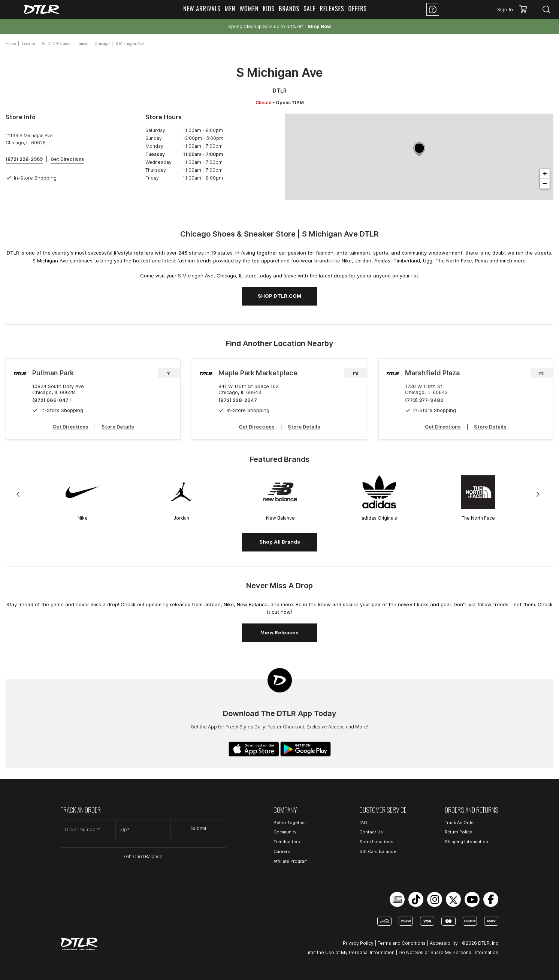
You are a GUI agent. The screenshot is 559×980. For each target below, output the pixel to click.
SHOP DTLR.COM (279, 296)
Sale (309, 9)
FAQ (363, 823)
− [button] (545, 184)
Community (285, 832)
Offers (358, 9)
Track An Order (460, 823)
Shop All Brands (280, 542)
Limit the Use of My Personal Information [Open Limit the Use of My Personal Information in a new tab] (350, 952)
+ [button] (545, 174)
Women (249, 9)
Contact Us (371, 832)
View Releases (280, 632)
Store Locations (376, 842)
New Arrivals (202, 9)
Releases (332, 9)
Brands (289, 9)
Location (463, 9)
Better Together (290, 823)
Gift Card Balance (143, 856)
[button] (526, 9)
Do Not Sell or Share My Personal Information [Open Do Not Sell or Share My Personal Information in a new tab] (448, 952)
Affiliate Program (291, 861)
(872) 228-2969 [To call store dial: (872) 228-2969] (24, 159)
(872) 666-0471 (52, 400)
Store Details (118, 427)
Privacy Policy (358, 943)
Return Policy (458, 832)
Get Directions (70, 427)
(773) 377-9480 (424, 400)
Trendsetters (287, 842)
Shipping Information (466, 842)
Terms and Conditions (402, 943)
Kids (269, 9)
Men (230, 9)
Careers (282, 851)
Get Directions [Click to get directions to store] (67, 159)
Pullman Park (53, 373)
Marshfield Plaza (432, 373)
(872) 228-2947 (238, 400)
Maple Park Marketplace (258, 373)
